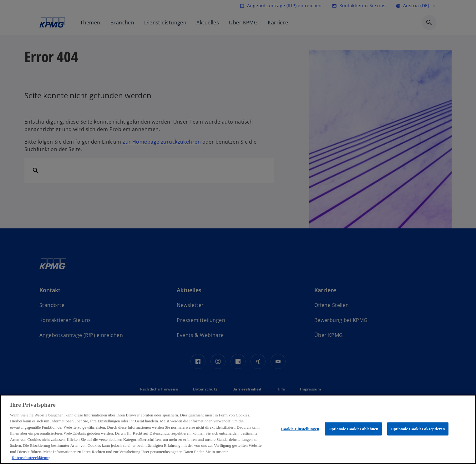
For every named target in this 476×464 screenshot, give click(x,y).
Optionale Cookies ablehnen (353, 429)
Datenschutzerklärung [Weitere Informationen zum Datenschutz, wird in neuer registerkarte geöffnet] (31, 458)
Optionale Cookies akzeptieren (418, 429)
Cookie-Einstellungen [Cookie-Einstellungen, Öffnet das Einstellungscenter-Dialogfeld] (300, 429)
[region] (238, 429)
